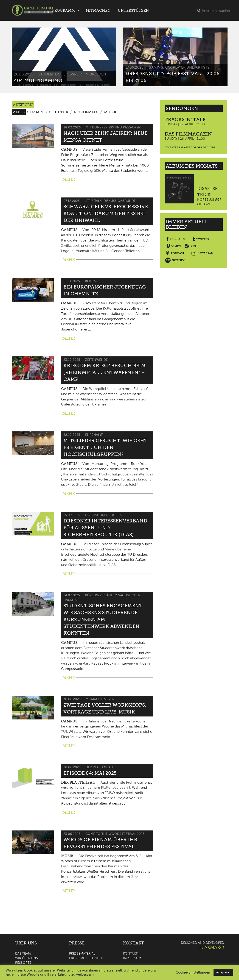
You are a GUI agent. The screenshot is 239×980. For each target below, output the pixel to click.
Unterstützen (133, 10)
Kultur (60, 112)
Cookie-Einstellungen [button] (193, 972)
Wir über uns (27, 958)
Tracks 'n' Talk (185, 119)
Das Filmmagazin (188, 134)
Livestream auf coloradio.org (190, 147)
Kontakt (130, 954)
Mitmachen (98, 10)
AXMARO (214, 947)
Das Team (23, 954)
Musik (110, 112)
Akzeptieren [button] (223, 972)
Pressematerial (82, 954)
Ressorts (23, 963)
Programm (63, 10)
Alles (19, 112)
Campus (38, 112)
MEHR (69, 179)
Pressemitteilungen (86, 958)
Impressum (132, 958)
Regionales (86, 112)
